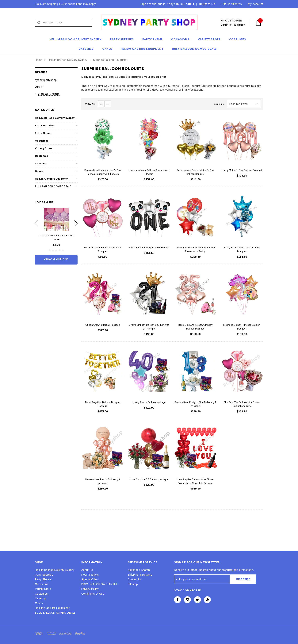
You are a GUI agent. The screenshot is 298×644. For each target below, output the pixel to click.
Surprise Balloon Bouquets (110, 60)
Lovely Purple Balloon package (149, 402)
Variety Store (43, 148)
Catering (41, 164)
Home (39, 60)
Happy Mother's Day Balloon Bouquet (242, 170)
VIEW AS (90, 104)
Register (239, 25)
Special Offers (90, 579)
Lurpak (39, 87)
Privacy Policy (90, 589)
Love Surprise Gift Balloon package (149, 479)
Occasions (42, 141)
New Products (90, 575)
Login (225, 25)
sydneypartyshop (46, 80)
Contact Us (207, 4)
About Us (87, 570)
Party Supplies (44, 126)
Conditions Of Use (93, 594)
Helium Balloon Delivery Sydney (68, 60)
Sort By (219, 104)
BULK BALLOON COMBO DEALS (53, 186)
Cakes (39, 171)
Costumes (41, 156)
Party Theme (43, 133)
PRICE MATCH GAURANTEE (100, 584)
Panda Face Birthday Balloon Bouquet (149, 248)
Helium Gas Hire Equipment (52, 179)
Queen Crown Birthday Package (103, 325)
